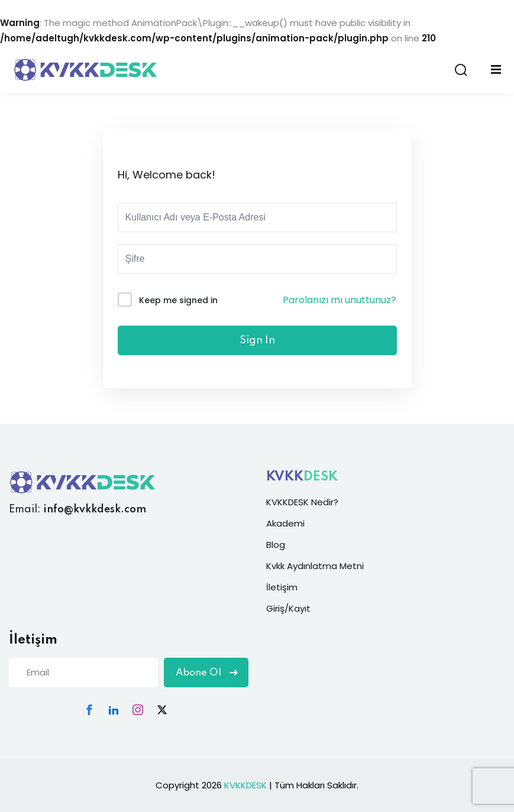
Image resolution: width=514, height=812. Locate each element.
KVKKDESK (245, 785)
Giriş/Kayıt (288, 608)
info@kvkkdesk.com (95, 509)
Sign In (257, 340)
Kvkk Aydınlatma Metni (315, 566)
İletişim (282, 587)
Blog (276, 545)
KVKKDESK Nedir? (302, 502)
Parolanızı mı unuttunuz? (340, 300)
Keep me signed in (178, 300)
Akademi (285, 523)
